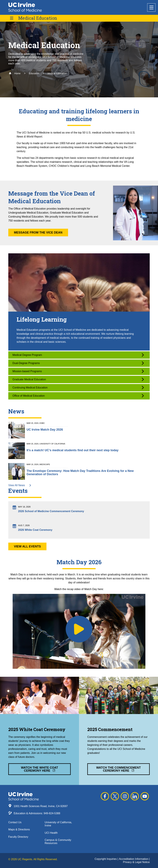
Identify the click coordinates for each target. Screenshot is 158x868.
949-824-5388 (52, 813)
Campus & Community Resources (58, 842)
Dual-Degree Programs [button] (78, 363)
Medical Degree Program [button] (78, 355)
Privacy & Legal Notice (136, 862)
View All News (20, 485)
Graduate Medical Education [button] (78, 379)
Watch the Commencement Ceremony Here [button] (119, 769)
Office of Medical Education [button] (78, 396)
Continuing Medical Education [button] (78, 388)
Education (34, 73)
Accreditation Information (134, 859)
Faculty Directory (18, 837)
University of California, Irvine (58, 824)
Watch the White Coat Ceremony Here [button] (39, 769)
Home (15, 73)
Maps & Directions (19, 829)
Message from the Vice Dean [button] (38, 233)
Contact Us (15, 822)
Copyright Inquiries (106, 859)
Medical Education (38, 18)
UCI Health (51, 833)
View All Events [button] (27, 546)
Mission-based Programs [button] (78, 371)
